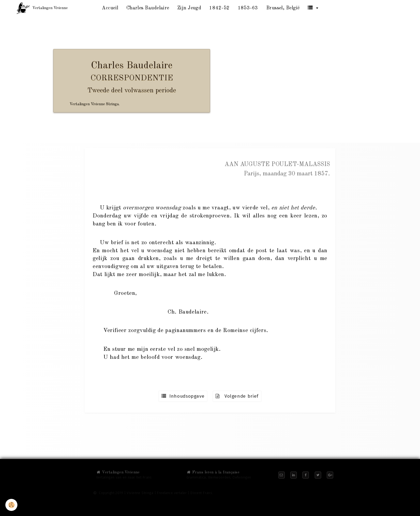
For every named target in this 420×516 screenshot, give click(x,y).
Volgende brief (237, 396)
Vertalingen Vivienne (118, 472)
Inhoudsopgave (183, 396)
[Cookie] (11, 505)
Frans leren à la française (213, 472)
